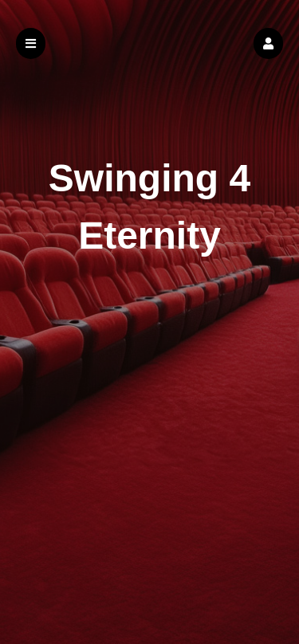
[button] (268, 43)
